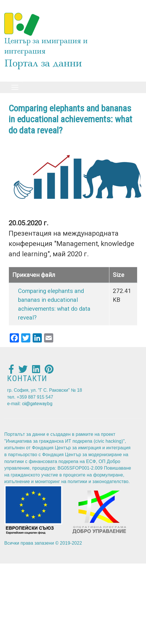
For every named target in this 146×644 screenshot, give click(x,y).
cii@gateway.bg (37, 404)
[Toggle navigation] (15, 87)
